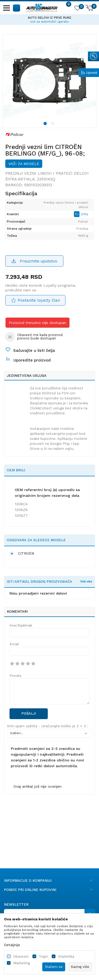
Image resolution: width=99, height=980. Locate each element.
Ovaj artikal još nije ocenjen (37, 786)
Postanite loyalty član (39, 300)
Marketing (22, 963)
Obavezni (21, 956)
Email (14, 644)
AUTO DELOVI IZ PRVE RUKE (49, 18)
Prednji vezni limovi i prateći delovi (47, 173)
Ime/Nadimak (21, 625)
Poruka (15, 676)
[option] (49, 19)
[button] (17, 8)
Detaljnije (12, 945)
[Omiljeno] (77, 9)
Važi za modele (24, 164)
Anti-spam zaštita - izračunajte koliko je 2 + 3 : (48, 726)
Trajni (43, 956)
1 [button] (46, 124)
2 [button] (53, 124)
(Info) (84, 214)
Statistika (66, 956)
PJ (77, 214)
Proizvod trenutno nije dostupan (37, 323)
